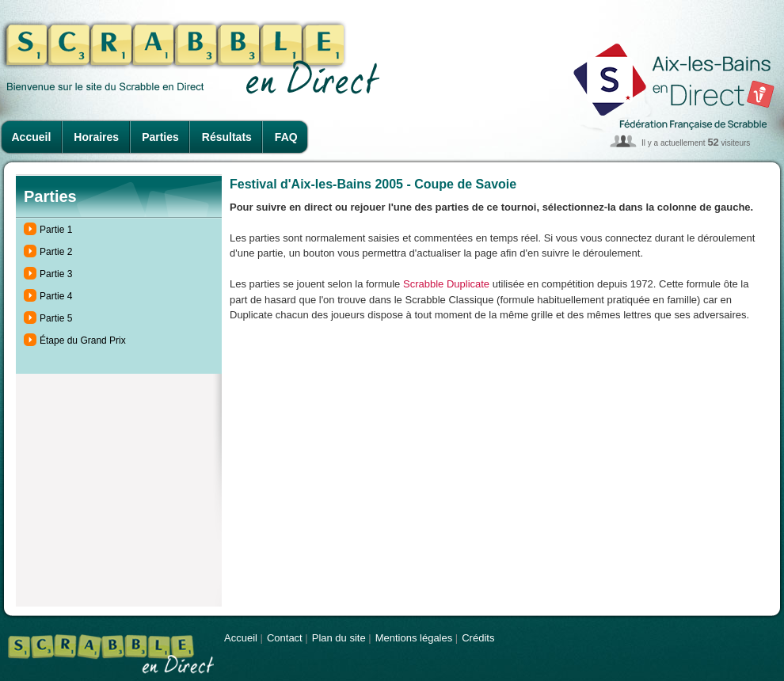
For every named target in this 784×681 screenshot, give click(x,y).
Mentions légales (414, 638)
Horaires (96, 137)
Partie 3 (56, 274)
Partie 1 (56, 230)
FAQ (286, 137)
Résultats (227, 137)
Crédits (478, 638)
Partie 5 (56, 318)
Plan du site (339, 638)
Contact (285, 638)
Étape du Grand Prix (83, 340)
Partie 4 (56, 296)
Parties (160, 137)
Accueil (32, 137)
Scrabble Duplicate (446, 284)
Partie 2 (56, 252)
